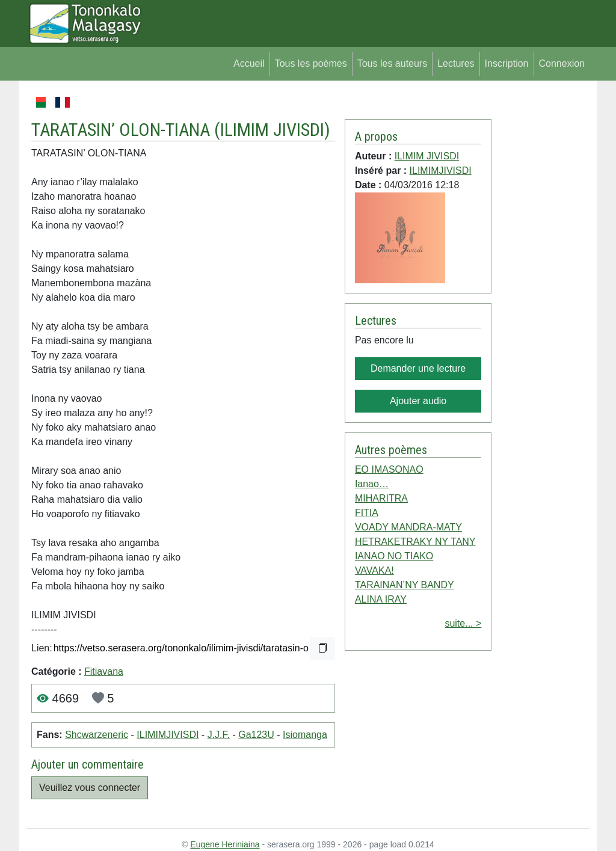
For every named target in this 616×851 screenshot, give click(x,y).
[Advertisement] (541, 275)
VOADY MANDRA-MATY (408, 527)
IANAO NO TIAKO (394, 556)
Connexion (562, 63)
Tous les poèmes (311, 63)
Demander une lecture (418, 368)
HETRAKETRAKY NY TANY (415, 542)
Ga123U (256, 735)
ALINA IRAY (381, 599)
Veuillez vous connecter (90, 788)
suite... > (463, 623)
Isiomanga (305, 735)
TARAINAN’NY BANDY (405, 585)
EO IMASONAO (389, 469)
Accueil (249, 63)
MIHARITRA (381, 498)
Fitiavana (104, 671)
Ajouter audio (418, 401)
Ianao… (372, 484)
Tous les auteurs (393, 63)
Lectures (456, 63)
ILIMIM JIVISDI (272, 130)
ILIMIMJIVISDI (168, 735)
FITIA (367, 513)
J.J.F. (219, 735)
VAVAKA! (374, 570)
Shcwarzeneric (97, 735)
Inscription (507, 63)
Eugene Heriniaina (225, 844)
